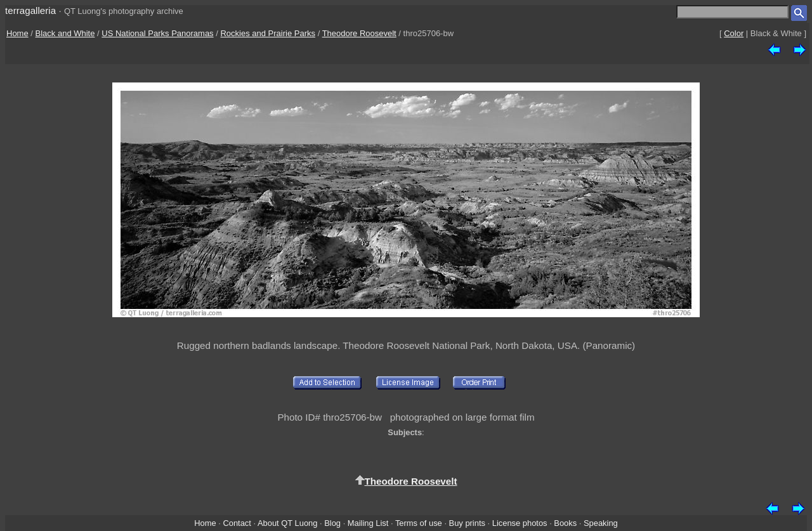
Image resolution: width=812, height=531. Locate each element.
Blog (332, 523)
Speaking (601, 523)
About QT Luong (287, 523)
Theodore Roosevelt (359, 33)
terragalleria (30, 10)
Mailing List (368, 523)
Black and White (65, 33)
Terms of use (419, 523)
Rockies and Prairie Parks (268, 33)
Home (17, 33)
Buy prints (467, 523)
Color (734, 33)
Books (565, 523)
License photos (520, 523)
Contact (237, 523)
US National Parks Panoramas (157, 33)
